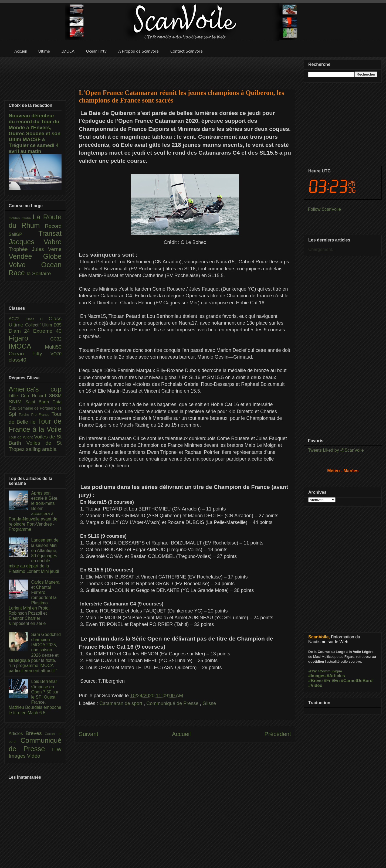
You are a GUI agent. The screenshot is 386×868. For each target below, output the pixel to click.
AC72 (17, 319)
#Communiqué (330, 671)
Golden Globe (21, 218)
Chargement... (322, 249)
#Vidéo (315, 685)
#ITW (312, 671)
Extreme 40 (47, 331)
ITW (57, 749)
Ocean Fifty (30, 354)
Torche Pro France (35, 415)
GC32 (56, 339)
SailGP (23, 234)
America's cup (35, 389)
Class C (37, 319)
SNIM (17, 402)
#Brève (315, 681)
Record (53, 226)
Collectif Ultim (39, 325)
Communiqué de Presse (173, 703)
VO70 (56, 354)
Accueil (181, 734)
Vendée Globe (35, 256)
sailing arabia (41, 449)
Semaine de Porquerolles (40, 408)
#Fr (327, 681)
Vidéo (34, 756)
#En (336, 681)
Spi (14, 414)
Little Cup (20, 396)
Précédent (278, 734)
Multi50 (53, 347)
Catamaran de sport (121, 703)
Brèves (35, 733)
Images (18, 756)
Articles (17, 733)
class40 (17, 360)
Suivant (89, 734)
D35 (58, 325)
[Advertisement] (185, 69)
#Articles (336, 676)
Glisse (209, 703)
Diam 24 (21, 331)
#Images (317, 676)
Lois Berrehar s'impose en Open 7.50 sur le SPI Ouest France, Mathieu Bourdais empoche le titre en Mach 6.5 (35, 697)
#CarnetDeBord (357, 681)
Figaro (29, 338)
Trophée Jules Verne (35, 249)
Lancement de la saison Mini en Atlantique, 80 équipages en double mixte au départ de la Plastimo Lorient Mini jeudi (34, 556)
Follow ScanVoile (324, 209)
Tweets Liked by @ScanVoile (336, 450)
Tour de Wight (21, 437)
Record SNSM (47, 396)
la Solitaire (39, 273)
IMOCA (27, 346)
